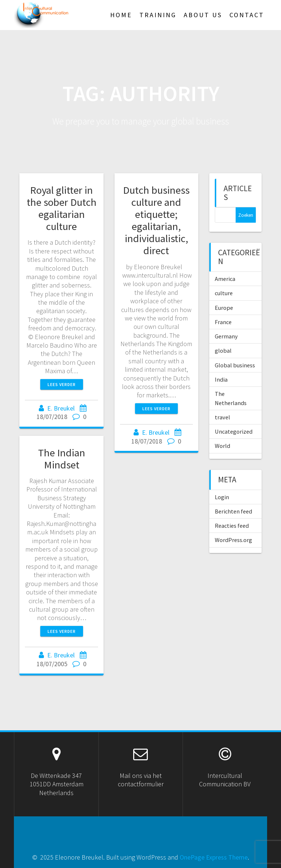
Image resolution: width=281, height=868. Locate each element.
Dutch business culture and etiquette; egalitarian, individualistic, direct (156, 220)
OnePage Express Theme (214, 857)
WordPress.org (233, 540)
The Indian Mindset (62, 459)
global (223, 350)
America (225, 279)
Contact (247, 15)
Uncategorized (234, 431)
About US (203, 15)
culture (224, 293)
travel (222, 417)
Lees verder (62, 384)
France (223, 322)
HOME (121, 15)
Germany (226, 336)
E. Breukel (61, 408)
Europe (224, 308)
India (221, 379)
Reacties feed (232, 526)
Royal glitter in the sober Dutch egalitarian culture (62, 208)
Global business (235, 365)
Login (222, 497)
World (222, 446)
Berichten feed (233, 511)
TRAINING (158, 15)
